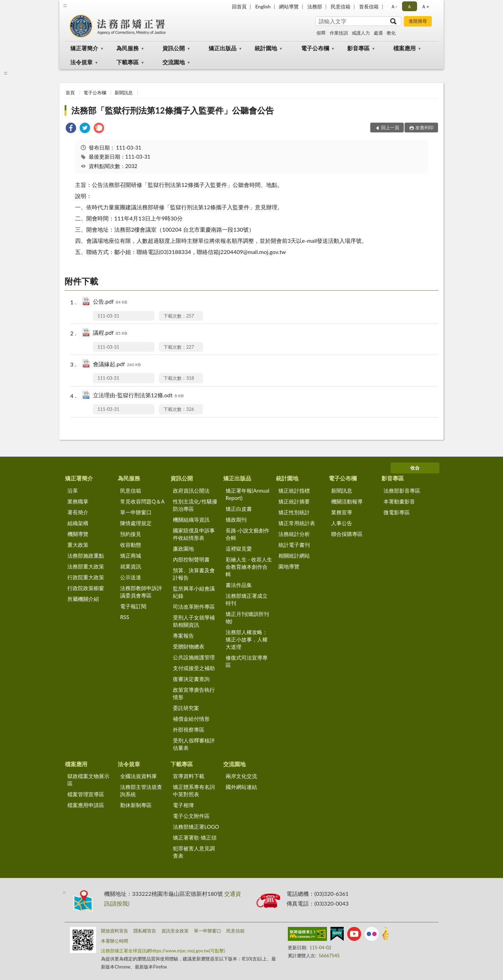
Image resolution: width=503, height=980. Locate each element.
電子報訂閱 (133, 606)
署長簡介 (78, 512)
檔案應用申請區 (86, 805)
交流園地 (174, 62)
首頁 (70, 93)
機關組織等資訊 (191, 520)
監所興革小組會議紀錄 (194, 592)
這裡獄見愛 (239, 549)
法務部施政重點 (86, 556)
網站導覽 (289, 6)
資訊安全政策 (175, 931)
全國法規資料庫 (138, 776)
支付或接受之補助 (194, 668)
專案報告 (183, 636)
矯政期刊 (236, 520)
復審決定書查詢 (191, 679)
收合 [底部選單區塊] (415, 468)
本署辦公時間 (115, 941)
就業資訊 (131, 566)
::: (65, 5)
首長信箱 (369, 6)
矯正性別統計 (294, 512)
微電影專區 (397, 512)
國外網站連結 (241, 787)
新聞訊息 (124, 93)
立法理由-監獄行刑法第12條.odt (138, 396)
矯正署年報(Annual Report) (247, 494)
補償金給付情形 (191, 719)
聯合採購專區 (347, 534)
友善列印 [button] (424, 128)
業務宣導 (342, 512)
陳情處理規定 (136, 523)
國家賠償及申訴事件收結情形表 (194, 534)
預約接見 (131, 534)
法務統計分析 (294, 534)
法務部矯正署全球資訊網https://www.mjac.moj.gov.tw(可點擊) (163, 951)
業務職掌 (78, 501)
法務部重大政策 (86, 566)
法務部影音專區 (402, 491)
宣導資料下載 (189, 776)
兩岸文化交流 (241, 776)
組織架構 (78, 523)
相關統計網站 (294, 556)
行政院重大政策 (86, 577)
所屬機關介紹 (83, 599)
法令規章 (81, 62)
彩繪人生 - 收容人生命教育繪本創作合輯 (249, 567)
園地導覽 (289, 566)
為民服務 (127, 48)
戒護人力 (361, 33)
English (263, 6)
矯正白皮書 (239, 509)
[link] (71, 129)
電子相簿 (183, 805)
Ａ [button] (409, 6)
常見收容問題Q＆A (142, 501)
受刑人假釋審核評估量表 (194, 744)
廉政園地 (183, 549)
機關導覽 (78, 534)
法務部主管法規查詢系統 (141, 790)
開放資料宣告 (115, 931)
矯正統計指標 (294, 491)
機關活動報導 (347, 501)
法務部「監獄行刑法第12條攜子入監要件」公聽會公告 (173, 110)
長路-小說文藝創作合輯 (248, 534)
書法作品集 (239, 585)
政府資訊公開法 (191, 491)
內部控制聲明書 (191, 559)
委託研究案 (186, 708)
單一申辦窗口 (136, 512)
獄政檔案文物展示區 (88, 780)
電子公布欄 (315, 48)
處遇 (378, 33)
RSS (125, 617)
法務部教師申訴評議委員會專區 (141, 592)
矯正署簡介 (84, 48)
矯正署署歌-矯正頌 (195, 837)
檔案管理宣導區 (86, 794)
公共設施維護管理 (194, 657)
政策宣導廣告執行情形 (194, 693)
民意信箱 (341, 6)
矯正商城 (131, 556)
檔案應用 (404, 48)
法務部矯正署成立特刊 (247, 599)
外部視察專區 (189, 729)
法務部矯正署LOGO (196, 827)
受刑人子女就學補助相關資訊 (194, 621)
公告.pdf (110, 302)
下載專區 (127, 62)
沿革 (73, 491)
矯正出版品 (223, 48)
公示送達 (131, 577)
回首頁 (239, 6)
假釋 (321, 33)
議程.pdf (110, 333)
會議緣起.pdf (117, 365)
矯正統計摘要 (294, 501)
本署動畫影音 (399, 501)
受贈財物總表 (189, 646)
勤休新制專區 (136, 805)
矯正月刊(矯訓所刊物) (247, 618)
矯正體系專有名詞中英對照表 (194, 790)
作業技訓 (339, 33)
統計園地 (266, 48)
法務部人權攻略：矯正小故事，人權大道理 (247, 639)
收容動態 (131, 545)
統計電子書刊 (294, 545)
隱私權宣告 (145, 931)
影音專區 (358, 48)
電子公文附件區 (191, 816)
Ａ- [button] (394, 6)
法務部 (315, 6)
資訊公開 (174, 48)
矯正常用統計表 (297, 523)
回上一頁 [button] (390, 128)
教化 (391, 33)
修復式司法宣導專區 (247, 661)
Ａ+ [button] (425, 6)
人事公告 (342, 523)
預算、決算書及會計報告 (194, 574)
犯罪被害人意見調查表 (194, 852)
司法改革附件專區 (194, 607)
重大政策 (78, 545)
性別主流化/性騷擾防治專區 (195, 505)
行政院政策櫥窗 (86, 588)
